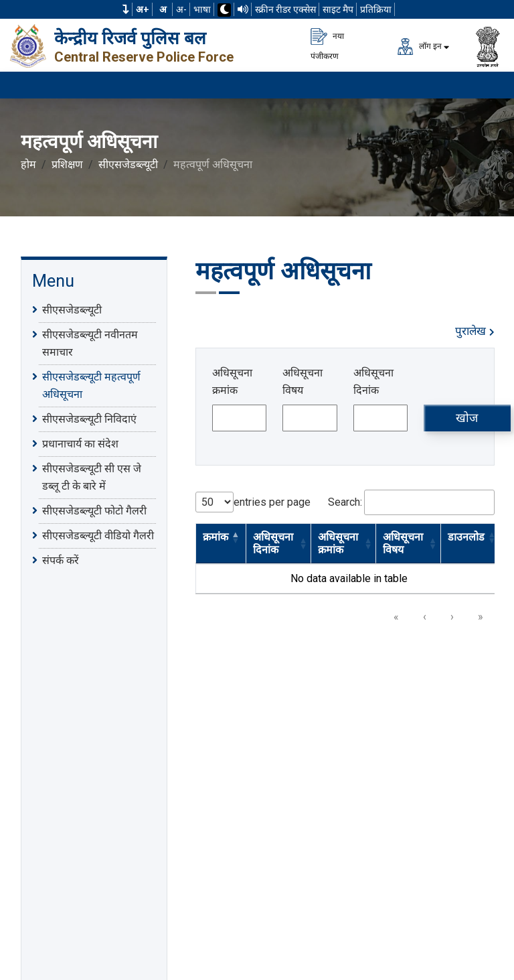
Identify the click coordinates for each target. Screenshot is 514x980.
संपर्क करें (61, 560)
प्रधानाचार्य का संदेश (80, 443)
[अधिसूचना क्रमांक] (239, 418)
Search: (345, 502)
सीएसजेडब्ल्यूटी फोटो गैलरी (94, 510)
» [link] (481, 617)
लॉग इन (419, 47)
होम (28, 164)
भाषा (202, 9)
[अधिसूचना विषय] (310, 418)
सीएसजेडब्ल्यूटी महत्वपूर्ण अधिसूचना (91, 384)
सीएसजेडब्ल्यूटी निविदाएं (89, 419)
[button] (126, 9)
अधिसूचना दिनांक (373, 381)
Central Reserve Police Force (144, 57)
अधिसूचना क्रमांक (232, 381)
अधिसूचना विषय (303, 381)
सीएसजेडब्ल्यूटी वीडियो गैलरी (98, 535)
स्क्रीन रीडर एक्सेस (285, 9)
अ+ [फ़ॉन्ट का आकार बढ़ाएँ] (143, 9)
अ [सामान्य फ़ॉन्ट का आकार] (163, 9)
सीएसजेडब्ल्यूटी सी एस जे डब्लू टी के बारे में (92, 476)
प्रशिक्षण (67, 164)
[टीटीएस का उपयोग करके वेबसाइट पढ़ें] (243, 9)
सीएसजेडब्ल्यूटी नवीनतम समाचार (90, 342)
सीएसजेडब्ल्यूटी (128, 164)
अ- (181, 9)
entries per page (272, 502)
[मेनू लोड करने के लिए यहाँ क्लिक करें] (487, 85)
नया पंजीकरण (327, 45)
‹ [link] (425, 617)
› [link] (452, 617)
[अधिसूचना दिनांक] (380, 418)
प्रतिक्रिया (376, 9)
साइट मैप (338, 9)
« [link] (396, 617)
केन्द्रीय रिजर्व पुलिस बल (130, 38)
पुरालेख (475, 331)
